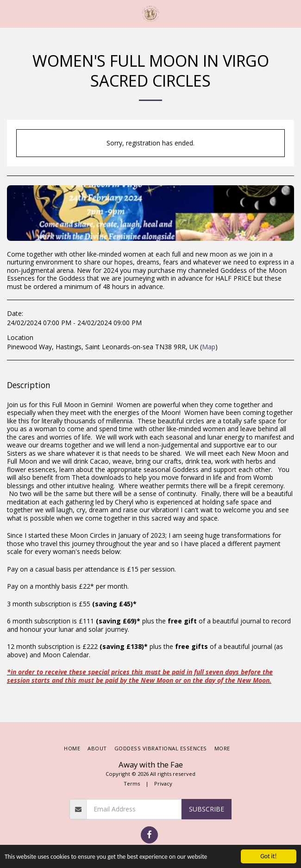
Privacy (163, 783)
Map (209, 347)
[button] (10, 13)
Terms (132, 783)
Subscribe (207, 809)
